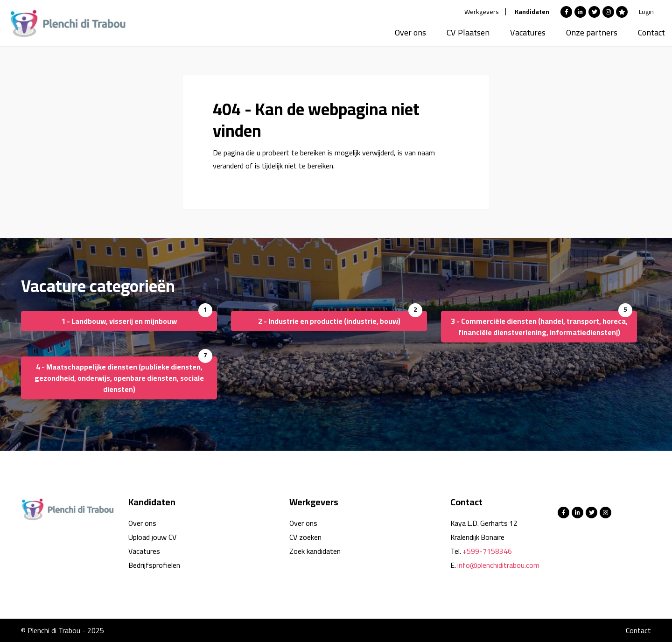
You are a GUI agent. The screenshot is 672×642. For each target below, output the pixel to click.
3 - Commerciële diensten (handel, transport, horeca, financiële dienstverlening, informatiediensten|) (539, 327)
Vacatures (528, 32)
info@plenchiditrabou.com (498, 565)
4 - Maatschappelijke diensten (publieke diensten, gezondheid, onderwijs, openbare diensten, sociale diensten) (119, 378)
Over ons (410, 32)
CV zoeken (305, 537)
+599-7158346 (487, 551)
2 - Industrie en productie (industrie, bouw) (329, 321)
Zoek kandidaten (315, 551)
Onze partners (592, 32)
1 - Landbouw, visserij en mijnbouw (119, 321)
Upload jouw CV (152, 537)
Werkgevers (482, 12)
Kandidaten (532, 12)
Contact (651, 32)
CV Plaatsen (468, 32)
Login (646, 12)
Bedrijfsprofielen (154, 565)
